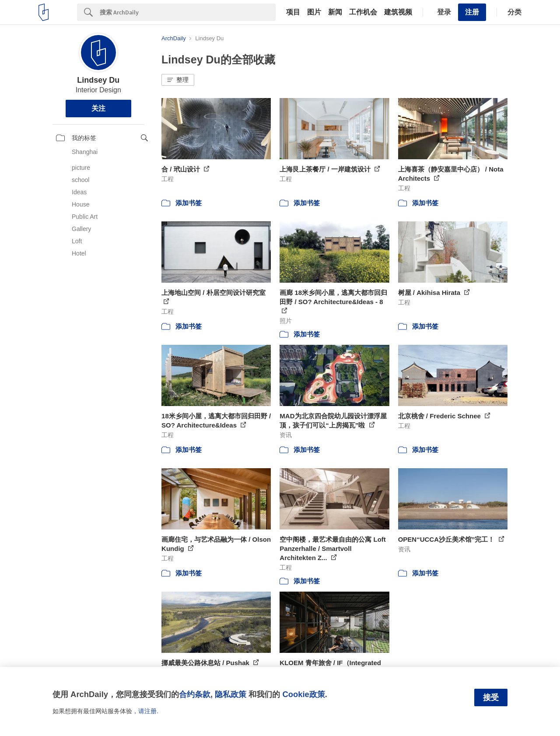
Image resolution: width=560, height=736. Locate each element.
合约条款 (195, 694)
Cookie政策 (303, 694)
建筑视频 (398, 12)
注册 (472, 12)
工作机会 (363, 12)
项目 (293, 12)
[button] (178, 80)
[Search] (188, 12)
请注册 (147, 711)
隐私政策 (231, 694)
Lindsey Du (98, 80)
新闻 (335, 12)
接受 (491, 697)
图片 (314, 12)
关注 (98, 108)
